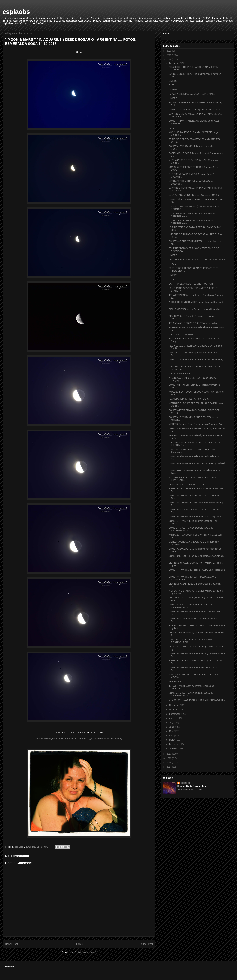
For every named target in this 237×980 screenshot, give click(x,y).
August (173, 718)
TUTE (172, 85)
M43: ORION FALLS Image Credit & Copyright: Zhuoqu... (197, 700)
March (172, 740)
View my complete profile (190, 790)
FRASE (172, 264)
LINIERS (173, 81)
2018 (169, 59)
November (174, 705)
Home (80, 944)
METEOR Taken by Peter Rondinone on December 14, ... (197, 424)
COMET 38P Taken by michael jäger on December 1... (195, 110)
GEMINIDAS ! (175, 681)
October (173, 710)
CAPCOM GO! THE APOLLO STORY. (187, 484)
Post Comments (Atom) (85, 952)
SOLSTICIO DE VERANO (181, 334)
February (174, 744)
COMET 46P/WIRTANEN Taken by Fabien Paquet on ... (196, 517)
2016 (169, 758)
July (171, 722)
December (174, 63)
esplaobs (16, 12)
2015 (169, 763)
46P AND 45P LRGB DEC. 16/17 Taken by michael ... (195, 323)
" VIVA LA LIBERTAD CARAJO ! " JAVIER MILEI (192, 94)
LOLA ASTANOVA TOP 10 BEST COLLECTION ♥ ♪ (194, 195)
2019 (169, 55)
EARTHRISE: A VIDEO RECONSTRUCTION (191, 284)
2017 (169, 754)
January (173, 748)
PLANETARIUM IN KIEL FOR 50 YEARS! (189, 399)
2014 (169, 767)
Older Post (147, 944)
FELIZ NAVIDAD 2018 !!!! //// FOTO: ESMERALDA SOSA (197, 260)
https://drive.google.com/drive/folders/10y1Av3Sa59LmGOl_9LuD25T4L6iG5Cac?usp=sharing (79, 738)
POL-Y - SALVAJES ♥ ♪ (180, 374)
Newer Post (11, 944)
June (172, 727)
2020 (169, 51)
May (171, 731)
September (175, 714)
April (172, 735)
